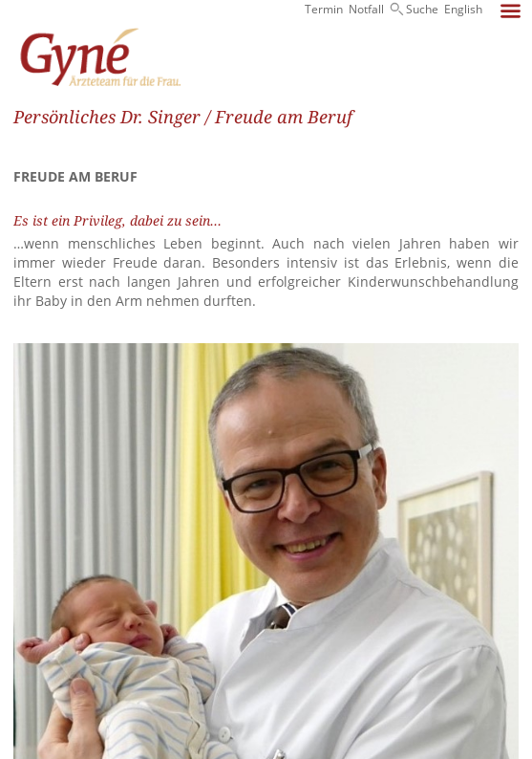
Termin (324, 9)
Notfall (366, 9)
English (463, 9)
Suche (422, 9)
